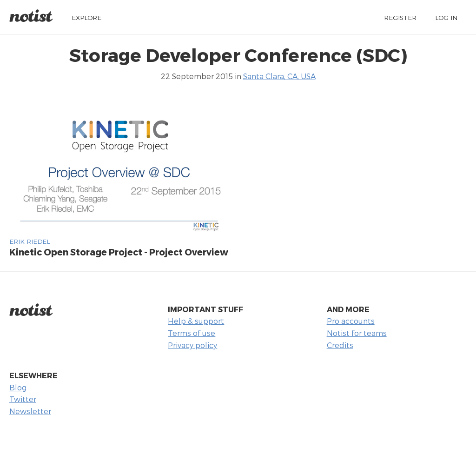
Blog (18, 387)
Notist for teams (357, 333)
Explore (86, 17)
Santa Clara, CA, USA (279, 76)
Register (400, 17)
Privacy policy (192, 345)
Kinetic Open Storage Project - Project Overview (119, 252)
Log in (446, 17)
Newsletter (30, 411)
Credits (340, 345)
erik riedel (30, 241)
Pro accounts (351, 321)
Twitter (23, 399)
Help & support (196, 321)
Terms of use (192, 333)
